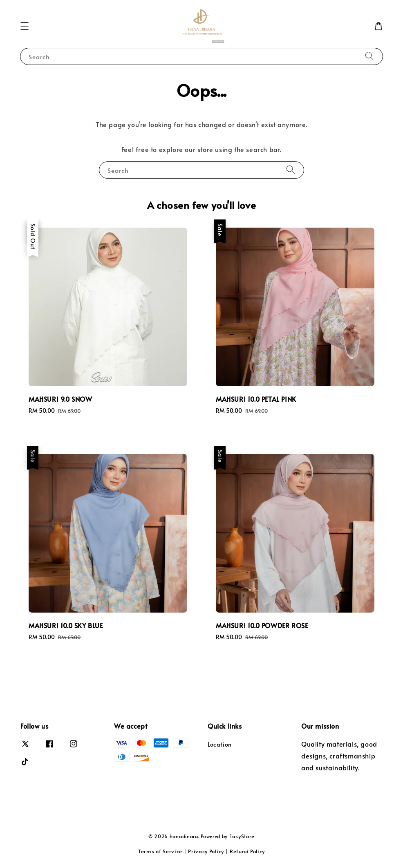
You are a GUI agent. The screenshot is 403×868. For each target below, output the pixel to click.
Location (220, 745)
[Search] (369, 56)
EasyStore (242, 836)
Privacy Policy (206, 851)
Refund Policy (247, 851)
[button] (25, 26)
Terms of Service (160, 851)
